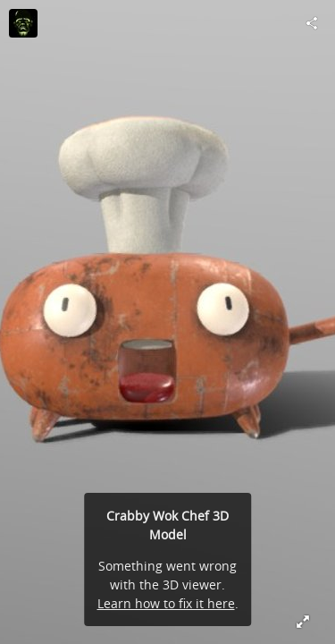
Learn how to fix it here (166, 603)
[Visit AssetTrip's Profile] (23, 23)
